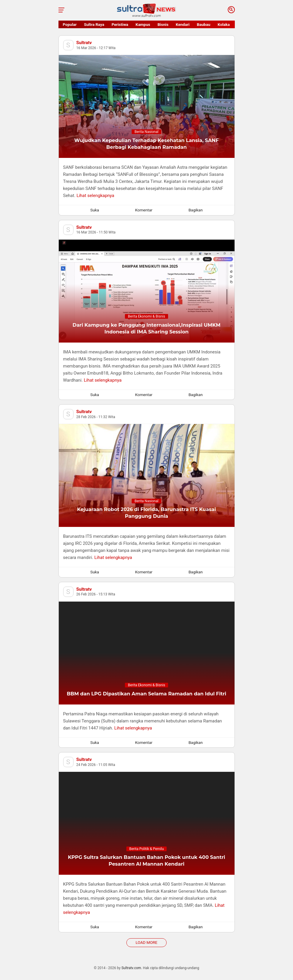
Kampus (143, 24)
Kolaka (224, 24)
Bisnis (163, 24)
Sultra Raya (94, 24)
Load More (146, 942)
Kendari (183, 24)
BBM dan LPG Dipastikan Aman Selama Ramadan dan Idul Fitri (146, 694)
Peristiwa (120, 24)
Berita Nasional (146, 132)
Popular (70, 24)
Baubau (204, 24)
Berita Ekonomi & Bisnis (146, 316)
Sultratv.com (131, 968)
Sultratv (84, 43)
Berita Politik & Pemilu (147, 849)
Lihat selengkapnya (95, 196)
